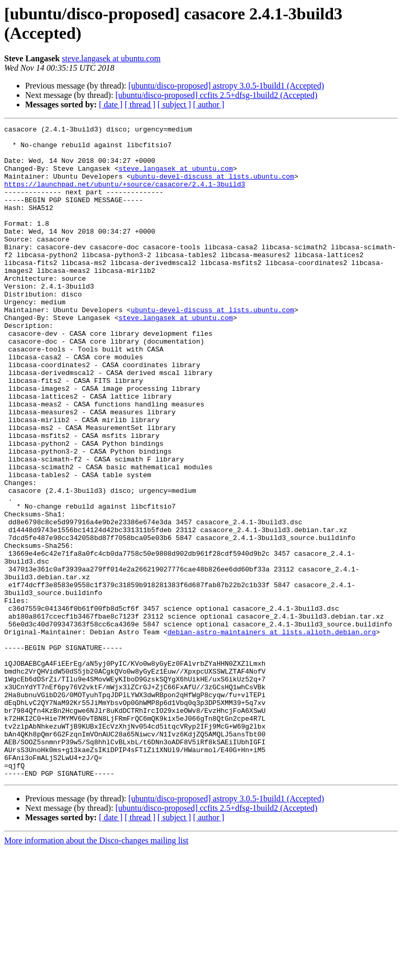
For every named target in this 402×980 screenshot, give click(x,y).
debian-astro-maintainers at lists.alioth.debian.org (272, 734)
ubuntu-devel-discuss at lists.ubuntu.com (213, 187)
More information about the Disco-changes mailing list (96, 971)
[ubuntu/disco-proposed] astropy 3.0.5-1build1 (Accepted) (226, 86)
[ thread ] (140, 104)
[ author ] (209, 104)
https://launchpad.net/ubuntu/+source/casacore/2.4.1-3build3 (125, 196)
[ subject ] (174, 104)
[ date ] (111, 104)
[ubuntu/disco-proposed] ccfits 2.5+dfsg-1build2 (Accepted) (216, 95)
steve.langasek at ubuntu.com (111, 58)
